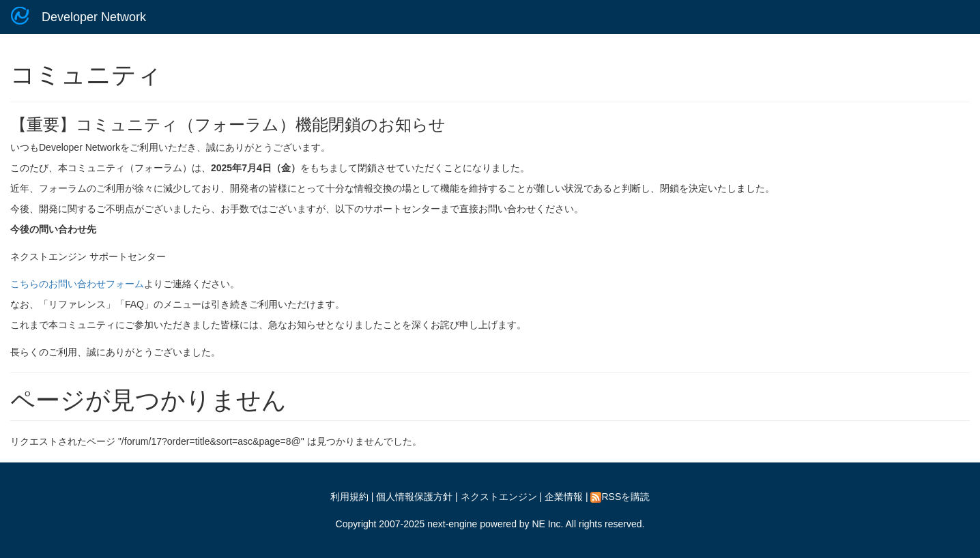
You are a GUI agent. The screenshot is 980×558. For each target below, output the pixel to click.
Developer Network (94, 17)
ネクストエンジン (499, 497)
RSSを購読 (620, 497)
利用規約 (349, 497)
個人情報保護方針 (414, 497)
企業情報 (564, 497)
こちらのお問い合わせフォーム (77, 284)
